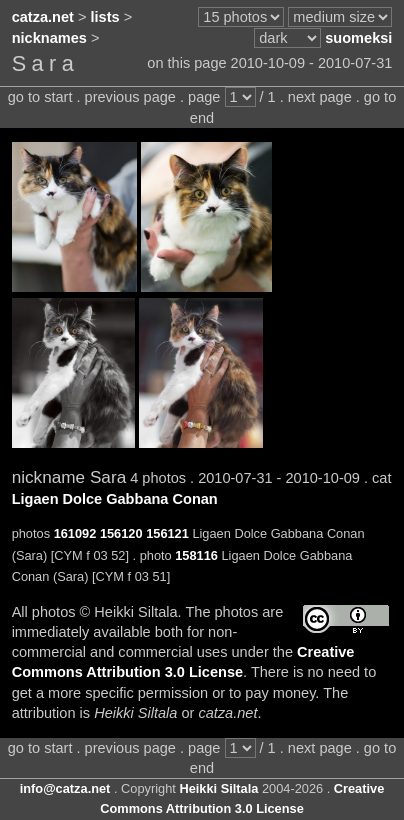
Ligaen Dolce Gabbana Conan (115, 499)
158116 (196, 555)
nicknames (49, 38)
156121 (167, 533)
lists (105, 17)
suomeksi (358, 38)
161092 (75, 533)
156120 (121, 533)
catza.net (43, 17)
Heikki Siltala (218, 788)
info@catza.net (65, 788)
